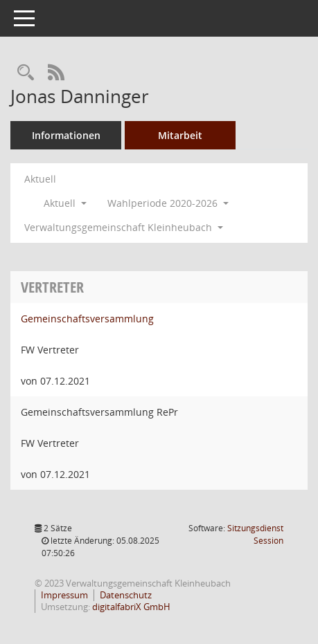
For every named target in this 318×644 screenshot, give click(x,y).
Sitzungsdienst (255, 534)
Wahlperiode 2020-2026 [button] (168, 203)
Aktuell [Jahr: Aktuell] (40, 179)
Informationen (66, 135)
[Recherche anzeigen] (26, 73)
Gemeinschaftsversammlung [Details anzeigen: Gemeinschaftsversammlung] (87, 319)
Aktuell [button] (65, 203)
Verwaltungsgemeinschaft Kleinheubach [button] (124, 227)
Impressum (64, 595)
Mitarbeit (180, 135)
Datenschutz (126, 595)
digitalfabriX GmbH (131, 607)
